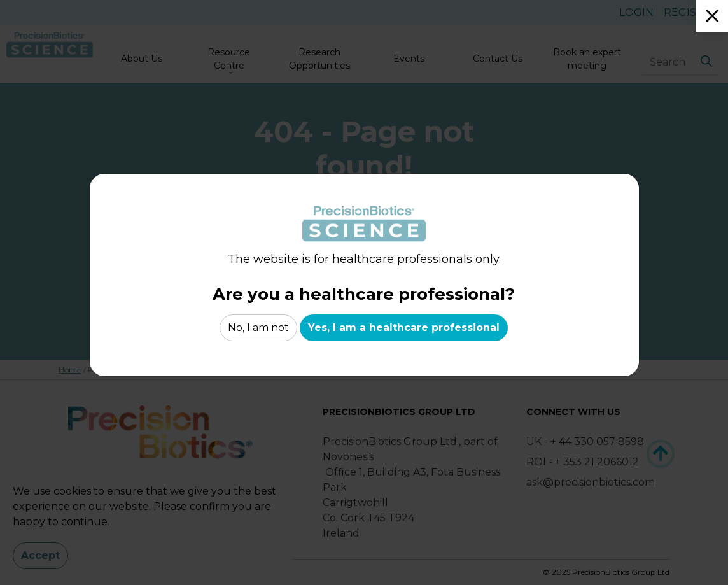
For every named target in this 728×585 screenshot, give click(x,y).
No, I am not (258, 328)
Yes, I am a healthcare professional (404, 328)
